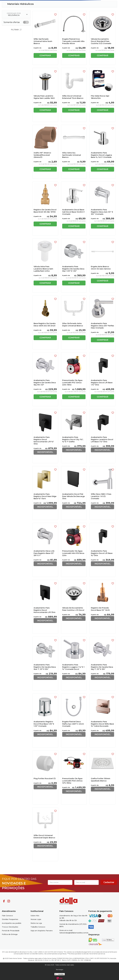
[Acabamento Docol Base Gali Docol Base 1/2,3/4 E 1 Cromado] (74, 209)
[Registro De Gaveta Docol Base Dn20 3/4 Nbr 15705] (45, 209)
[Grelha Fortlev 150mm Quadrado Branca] (102, 777)
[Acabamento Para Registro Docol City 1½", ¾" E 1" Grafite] (74, 436)
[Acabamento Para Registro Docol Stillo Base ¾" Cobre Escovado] (102, 720)
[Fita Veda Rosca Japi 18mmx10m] (102, 95)
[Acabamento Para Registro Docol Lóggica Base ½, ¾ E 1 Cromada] (102, 152)
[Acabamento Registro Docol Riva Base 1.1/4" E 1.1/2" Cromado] (45, 720)
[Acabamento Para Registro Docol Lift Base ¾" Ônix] (102, 550)
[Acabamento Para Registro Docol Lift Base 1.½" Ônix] (102, 379)
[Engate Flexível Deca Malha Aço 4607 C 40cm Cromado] (74, 720)
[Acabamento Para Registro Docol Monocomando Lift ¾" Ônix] (45, 436)
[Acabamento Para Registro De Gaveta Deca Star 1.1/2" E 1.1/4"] (74, 265)
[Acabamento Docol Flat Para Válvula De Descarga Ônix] (74, 493)
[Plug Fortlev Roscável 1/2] (45, 777)
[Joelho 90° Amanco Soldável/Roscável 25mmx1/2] (45, 152)
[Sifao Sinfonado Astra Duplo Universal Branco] (74, 322)
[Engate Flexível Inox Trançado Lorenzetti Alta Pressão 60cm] (74, 38)
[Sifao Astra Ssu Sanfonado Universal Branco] (74, 152)
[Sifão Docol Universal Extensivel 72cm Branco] (74, 95)
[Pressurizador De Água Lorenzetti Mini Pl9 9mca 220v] (74, 550)
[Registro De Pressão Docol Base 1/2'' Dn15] (102, 607)
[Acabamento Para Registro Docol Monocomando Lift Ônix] (45, 607)
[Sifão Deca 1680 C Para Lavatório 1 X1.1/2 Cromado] (102, 493)
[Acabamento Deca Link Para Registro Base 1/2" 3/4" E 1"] (45, 550)
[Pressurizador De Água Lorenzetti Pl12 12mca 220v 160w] (74, 379)
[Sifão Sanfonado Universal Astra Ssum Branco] (45, 38)
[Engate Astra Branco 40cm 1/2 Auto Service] (102, 265)
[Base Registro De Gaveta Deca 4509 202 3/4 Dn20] (45, 322)
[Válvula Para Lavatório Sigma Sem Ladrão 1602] (45, 95)
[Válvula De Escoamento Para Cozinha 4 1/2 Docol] (74, 607)
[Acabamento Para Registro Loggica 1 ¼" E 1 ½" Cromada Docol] (74, 664)
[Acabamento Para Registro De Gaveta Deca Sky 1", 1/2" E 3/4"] (102, 664)
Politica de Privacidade (94, 893)
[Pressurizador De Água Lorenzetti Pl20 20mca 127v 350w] (74, 777)
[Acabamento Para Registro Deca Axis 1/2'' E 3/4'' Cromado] (102, 209)
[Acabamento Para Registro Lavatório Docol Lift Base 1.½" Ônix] (102, 436)
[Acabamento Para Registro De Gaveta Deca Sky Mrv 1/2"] (45, 379)
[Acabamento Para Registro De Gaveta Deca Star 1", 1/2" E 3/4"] (45, 664)
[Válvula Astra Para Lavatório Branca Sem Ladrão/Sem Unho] (45, 265)
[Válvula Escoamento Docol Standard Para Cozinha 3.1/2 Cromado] (102, 38)
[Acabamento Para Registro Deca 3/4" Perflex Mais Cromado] (102, 322)
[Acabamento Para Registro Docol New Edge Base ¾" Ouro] (45, 493)
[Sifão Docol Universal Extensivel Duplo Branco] (45, 834)
